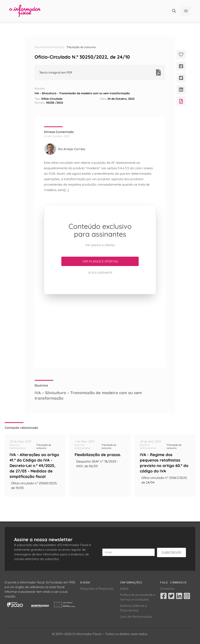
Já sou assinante (100, 273)
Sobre (124, 588)
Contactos (167, 588)
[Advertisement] (100, 331)
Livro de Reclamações (136, 617)
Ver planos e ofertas (100, 261)
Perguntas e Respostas (97, 588)
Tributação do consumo (81, 47)
